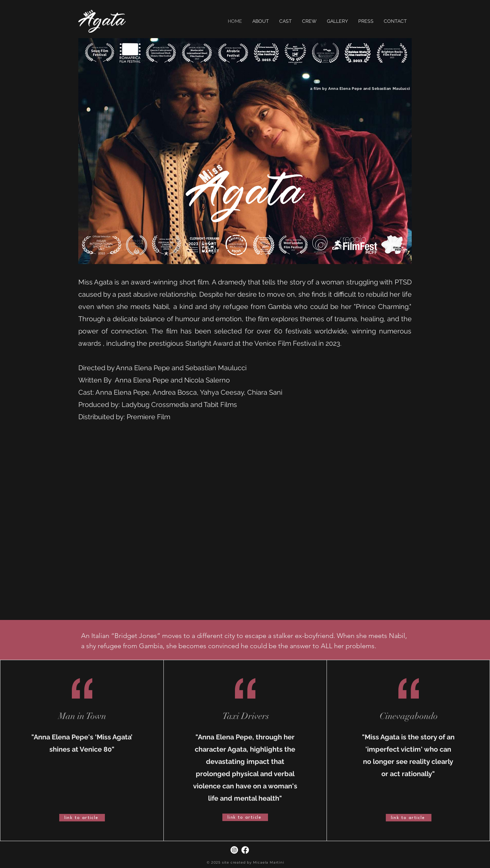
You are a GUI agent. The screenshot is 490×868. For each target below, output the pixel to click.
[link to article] (82, 818)
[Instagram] (234, 850)
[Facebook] (245, 850)
